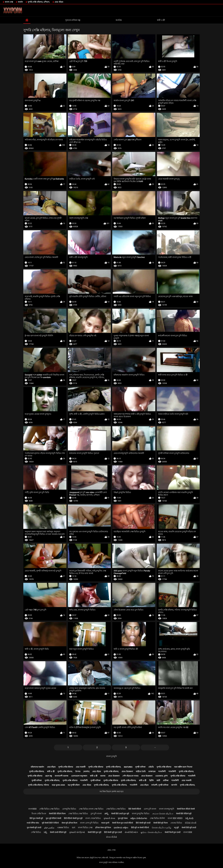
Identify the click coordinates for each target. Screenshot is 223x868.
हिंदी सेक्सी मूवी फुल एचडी (113, 832)
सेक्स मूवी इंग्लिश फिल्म (69, 823)
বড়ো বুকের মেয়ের (58, 785)
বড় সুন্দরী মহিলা (74, 785)
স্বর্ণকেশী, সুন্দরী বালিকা (160, 785)
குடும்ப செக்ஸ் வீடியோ (151, 832)
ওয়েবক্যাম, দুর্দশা (161, 776)
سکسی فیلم (49, 828)
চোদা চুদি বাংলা (150, 809)
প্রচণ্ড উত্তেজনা (127, 771)
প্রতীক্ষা (166, 780)
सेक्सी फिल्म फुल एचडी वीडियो (123, 823)
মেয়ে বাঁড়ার (59, 2)
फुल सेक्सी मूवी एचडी (34, 828)
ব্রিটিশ (151, 780)
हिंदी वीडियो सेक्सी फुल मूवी (73, 818)
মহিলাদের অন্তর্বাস (37, 767)
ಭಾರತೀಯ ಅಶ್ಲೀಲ (121, 828)
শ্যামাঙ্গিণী (162, 771)
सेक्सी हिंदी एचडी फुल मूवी (120, 814)
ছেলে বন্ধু (48, 776)
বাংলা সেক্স (9, 2)
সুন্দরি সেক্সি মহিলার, (114, 767)
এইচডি (151, 767)
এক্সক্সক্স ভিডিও (63, 828)
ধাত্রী (158, 780)
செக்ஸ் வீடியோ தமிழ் (161, 828)
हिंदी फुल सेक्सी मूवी (36, 818)
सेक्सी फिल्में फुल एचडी (173, 832)
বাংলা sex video (175, 818)
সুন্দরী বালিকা (140, 767)
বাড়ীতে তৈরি (141, 771)
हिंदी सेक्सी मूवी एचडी (143, 823)
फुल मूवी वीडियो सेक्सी (53, 818)
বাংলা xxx (188, 832)
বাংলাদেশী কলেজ (61, 776)
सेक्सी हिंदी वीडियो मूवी (184, 814)
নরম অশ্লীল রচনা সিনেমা (183, 767)
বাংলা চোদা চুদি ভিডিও (89, 823)
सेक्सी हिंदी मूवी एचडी (189, 828)
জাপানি (174, 785)
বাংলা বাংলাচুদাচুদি (166, 809)
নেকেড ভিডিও (176, 823)
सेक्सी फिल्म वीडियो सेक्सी (186, 809)
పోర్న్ (106, 814)
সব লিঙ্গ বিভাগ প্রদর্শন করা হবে (111, 791)
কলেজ (103, 776)
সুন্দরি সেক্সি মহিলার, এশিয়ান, (39, 2)
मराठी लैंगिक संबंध (33, 823)
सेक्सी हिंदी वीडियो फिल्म (57, 814)
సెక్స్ (45, 832)
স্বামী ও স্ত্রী (161, 20)
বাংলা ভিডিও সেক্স (85, 828)
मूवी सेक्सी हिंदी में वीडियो (50, 823)
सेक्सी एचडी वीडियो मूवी (58, 832)
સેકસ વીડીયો (111, 837)
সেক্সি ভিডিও (36, 832)
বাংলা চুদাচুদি (111, 756)
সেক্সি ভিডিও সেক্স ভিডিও (49, 809)
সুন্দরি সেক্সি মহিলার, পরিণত (39, 785)
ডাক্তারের (152, 771)
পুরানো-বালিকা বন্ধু (73, 20)
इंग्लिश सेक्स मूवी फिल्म (103, 828)
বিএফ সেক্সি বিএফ (39, 814)
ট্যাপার (78, 771)
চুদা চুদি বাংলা (96, 814)
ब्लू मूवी (176, 828)
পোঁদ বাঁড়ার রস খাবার (130, 776)
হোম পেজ (111, 850)
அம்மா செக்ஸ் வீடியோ (163, 814)
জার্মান (20, 2)
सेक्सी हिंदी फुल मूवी (94, 832)
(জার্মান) (86, 771)
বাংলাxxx (32, 809)
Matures (128, 767)
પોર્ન (73, 828)
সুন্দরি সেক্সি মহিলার (66, 767)
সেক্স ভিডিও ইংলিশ (157, 818)
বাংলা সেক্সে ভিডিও (93, 818)
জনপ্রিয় (119, 20)
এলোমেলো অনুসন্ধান (79, 776)
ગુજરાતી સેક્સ (109, 818)
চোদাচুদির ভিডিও (69, 809)
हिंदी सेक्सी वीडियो (135, 809)
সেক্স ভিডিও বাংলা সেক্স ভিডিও (91, 809)
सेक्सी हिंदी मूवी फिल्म (160, 823)
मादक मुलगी (105, 823)
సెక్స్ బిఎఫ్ (189, 818)
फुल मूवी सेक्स (123, 818)
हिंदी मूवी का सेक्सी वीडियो (140, 828)
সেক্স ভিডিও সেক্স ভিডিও (116, 809)
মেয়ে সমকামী (81, 767)
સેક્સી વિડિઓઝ (131, 832)
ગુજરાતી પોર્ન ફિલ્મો (77, 832)
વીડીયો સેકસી (191, 823)
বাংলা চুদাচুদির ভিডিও (141, 814)
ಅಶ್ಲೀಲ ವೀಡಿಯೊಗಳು (139, 818)
